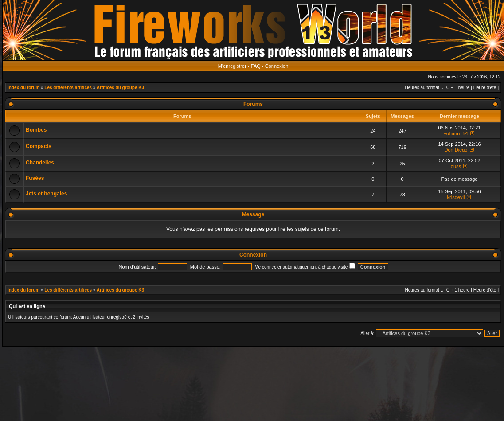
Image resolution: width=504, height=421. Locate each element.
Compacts (39, 146)
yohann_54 (456, 133)
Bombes (36, 130)
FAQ (256, 66)
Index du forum (23, 88)
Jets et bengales (46, 194)
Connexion (277, 66)
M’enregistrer (232, 66)
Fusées (35, 178)
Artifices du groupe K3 (120, 88)
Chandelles (40, 163)
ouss (456, 166)
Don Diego (456, 150)
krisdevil (456, 197)
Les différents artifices (68, 88)
